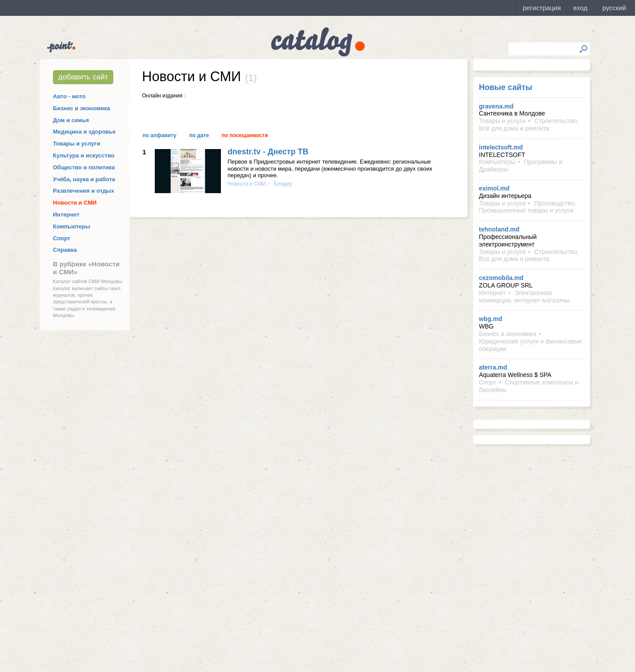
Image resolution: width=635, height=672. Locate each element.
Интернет (66, 215)
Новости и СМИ (75, 203)
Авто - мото (69, 96)
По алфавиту (159, 135)
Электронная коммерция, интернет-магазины (524, 297)
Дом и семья (71, 120)
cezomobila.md (501, 278)
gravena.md (496, 106)
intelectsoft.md (501, 147)
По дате (199, 135)
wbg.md (491, 319)
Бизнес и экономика (82, 108)
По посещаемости (245, 135)
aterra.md (493, 367)
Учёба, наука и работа (84, 179)
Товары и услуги (77, 144)
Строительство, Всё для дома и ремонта (529, 125)
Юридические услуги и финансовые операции (530, 345)
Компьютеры (72, 226)
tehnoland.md (499, 229)
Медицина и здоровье (84, 132)
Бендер (282, 184)
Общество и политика (84, 167)
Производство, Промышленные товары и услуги (528, 207)
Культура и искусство (84, 155)
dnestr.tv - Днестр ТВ (268, 152)
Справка (65, 250)
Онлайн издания (162, 96)
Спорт (62, 238)
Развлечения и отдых (84, 191)
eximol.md (494, 188)
